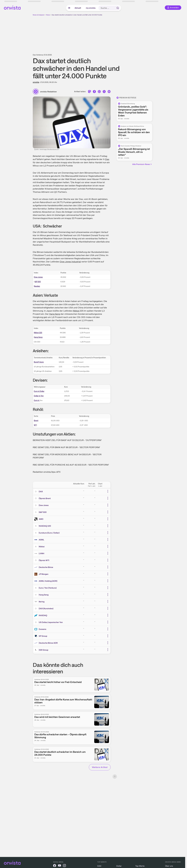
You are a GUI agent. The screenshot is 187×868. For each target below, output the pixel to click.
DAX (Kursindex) (46, 609)
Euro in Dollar (39, 391)
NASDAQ (43, 615)
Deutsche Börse (46, 567)
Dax (107, 159)
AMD (41, 519)
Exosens (43, 629)
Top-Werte (140, 866)
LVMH (42, 553)
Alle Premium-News (142, 164)
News (48, 15)
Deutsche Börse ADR (48, 643)
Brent (36, 421)
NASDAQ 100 (45, 526)
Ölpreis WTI (44, 560)
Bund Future (39, 362)
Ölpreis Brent (45, 498)
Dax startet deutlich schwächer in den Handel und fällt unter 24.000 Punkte (77, 15)
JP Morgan (44, 574)
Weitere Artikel (100, 767)
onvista (36, 82)
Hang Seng (55, 314)
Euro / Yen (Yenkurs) (48, 588)
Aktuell (78, 8)
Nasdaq (37, 286)
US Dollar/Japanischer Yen (51, 622)
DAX (41, 492)
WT (35, 425)
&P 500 (38, 282)
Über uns (169, 866)
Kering (42, 602)
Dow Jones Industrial (70, 262)
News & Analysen (39, 15)
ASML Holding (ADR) (48, 581)
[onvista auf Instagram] (64, 866)
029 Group (44, 650)
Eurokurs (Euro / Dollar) (49, 533)
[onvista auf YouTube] (60, 866)
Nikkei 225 (38, 333)
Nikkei (76, 311)
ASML (41, 540)
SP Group (43, 636)
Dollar (119, 866)
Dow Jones (38, 277)
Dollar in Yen (39, 396)
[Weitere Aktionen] (108, 491)
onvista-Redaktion (48, 92)
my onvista (91, 8)
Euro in (37, 400)
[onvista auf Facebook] (55, 866)
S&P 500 (43, 512)
